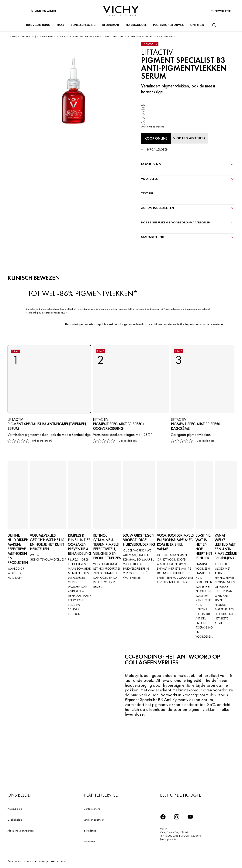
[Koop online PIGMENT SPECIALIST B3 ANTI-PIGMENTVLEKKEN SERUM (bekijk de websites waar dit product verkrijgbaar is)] (156, 138)
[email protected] (169, 838)
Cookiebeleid (15, 819)
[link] (153, 116)
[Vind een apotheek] (191, 138)
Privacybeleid (15, 808)
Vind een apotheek (94, 819)
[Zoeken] (214, 25)
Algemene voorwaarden (21, 829)
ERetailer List (90, 829)
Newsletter (89, 840)
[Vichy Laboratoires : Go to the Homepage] (121, 11)
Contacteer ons (92, 808)
